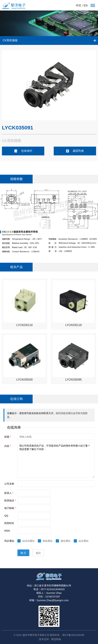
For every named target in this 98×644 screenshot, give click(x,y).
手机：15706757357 (49, 597)
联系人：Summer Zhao (49, 593)
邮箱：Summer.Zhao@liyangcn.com (49, 600)
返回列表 (75, 151)
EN (86, 6)
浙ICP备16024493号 (73, 635)
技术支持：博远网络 (50, 639)
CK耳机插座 (10, 40)
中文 (78, 6)
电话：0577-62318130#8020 (49, 589)
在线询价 (23, 151)
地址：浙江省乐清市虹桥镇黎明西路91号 (49, 586)
